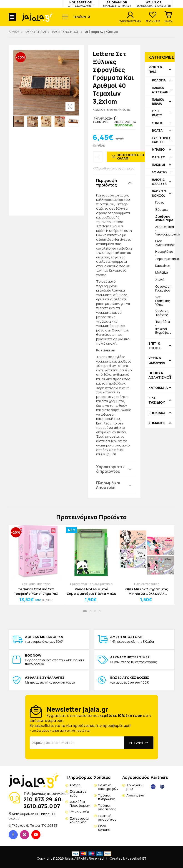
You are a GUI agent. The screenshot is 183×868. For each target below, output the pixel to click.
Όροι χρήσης (104, 828)
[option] (19, 121)
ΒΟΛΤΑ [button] (157, 130)
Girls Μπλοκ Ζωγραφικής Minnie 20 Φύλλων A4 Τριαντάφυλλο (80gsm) (147, 591)
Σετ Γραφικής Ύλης (163, 301)
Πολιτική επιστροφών (108, 787)
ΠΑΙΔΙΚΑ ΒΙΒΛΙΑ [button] (158, 102)
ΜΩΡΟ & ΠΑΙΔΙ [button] (155, 69)
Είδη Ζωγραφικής (165, 243)
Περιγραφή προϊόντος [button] (107, 183)
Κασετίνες (163, 266)
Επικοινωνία (79, 812)
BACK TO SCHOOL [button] (159, 193)
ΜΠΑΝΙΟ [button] (158, 149)
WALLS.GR (154, 4)
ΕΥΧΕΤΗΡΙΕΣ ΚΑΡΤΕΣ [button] (161, 140)
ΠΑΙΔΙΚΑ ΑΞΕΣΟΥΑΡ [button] (160, 90)
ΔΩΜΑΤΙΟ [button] (159, 172)
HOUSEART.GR (81, 4)
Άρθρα (75, 785)
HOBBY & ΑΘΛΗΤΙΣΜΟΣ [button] (160, 375)
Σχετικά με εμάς (78, 793)
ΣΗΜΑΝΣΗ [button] (157, 423)
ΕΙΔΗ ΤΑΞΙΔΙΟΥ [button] (157, 400)
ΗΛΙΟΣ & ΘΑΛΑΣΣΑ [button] (159, 182)
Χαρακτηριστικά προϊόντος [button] (110, 469)
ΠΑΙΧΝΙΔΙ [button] (158, 165)
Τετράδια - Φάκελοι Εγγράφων (163, 327)
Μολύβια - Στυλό (162, 276)
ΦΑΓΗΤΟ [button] (159, 157)
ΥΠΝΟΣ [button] (157, 123)
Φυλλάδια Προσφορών (80, 804)
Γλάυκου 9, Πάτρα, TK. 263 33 (35, 825)
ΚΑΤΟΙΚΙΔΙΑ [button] (158, 388)
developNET (137, 858)
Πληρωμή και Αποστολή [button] (108, 485)
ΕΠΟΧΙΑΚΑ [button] (157, 413)
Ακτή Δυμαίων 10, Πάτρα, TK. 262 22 (33, 816)
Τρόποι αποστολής (107, 807)
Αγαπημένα (135, 795)
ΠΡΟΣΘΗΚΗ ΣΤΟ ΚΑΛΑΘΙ (130, 157)
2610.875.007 (42, 806)
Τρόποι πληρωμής (107, 797)
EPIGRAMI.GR (117, 4)
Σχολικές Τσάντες (162, 313)
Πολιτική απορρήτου (107, 818)
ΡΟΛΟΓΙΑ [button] (159, 80)
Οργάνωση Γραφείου (163, 288)
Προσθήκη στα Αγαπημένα (114, 168)
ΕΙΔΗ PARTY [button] (157, 113)
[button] (168, 17)
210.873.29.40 (42, 799)
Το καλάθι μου (135, 787)
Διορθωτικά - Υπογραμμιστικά (165, 230)
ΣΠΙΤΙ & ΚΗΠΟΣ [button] (154, 346)
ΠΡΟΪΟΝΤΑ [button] (82, 17)
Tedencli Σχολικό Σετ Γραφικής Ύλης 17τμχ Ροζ (36, 591)
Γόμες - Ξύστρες (162, 206)
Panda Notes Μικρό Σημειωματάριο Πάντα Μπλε (91, 591)
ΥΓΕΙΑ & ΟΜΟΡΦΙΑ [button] (157, 360)
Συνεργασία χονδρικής (79, 820)
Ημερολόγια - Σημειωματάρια (165, 255)
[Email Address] (77, 743)
